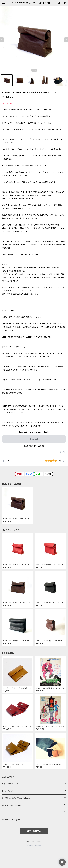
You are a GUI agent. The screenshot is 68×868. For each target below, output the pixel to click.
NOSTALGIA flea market (12, 805)
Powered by (34, 845)
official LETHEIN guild (11, 820)
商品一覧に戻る (34, 831)
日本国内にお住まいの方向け (34, 446)
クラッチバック (7, 791)
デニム (4, 812)
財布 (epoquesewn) (10, 784)
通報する (63, 452)
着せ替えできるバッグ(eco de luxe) (16, 798)
